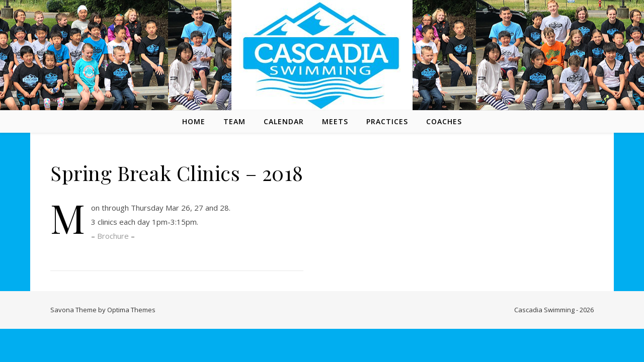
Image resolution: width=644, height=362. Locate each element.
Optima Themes (131, 310)
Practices (387, 121)
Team (234, 121)
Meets (335, 121)
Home (194, 121)
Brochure (113, 236)
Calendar (284, 121)
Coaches (444, 121)
